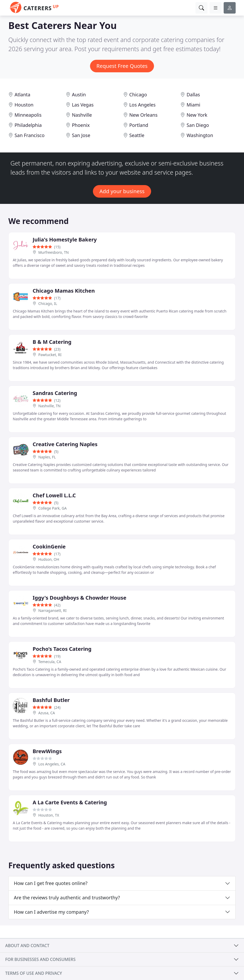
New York (197, 115)
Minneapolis (28, 115)
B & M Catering (52, 342)
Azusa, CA (47, 713)
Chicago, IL (48, 303)
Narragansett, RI (52, 610)
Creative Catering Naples (65, 444)
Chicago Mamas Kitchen (64, 291)
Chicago (138, 95)
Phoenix (81, 125)
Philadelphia (28, 125)
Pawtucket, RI (50, 355)
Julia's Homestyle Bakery (65, 240)
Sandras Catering (55, 393)
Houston (24, 105)
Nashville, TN (50, 406)
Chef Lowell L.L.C (54, 495)
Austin (79, 95)
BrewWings (47, 751)
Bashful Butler (51, 700)
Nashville (82, 115)
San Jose (81, 135)
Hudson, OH (49, 559)
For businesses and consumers (40, 959)
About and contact (27, 946)
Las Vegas (83, 105)
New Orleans (143, 115)
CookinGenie (49, 547)
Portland (139, 125)
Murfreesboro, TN (54, 252)
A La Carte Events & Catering (70, 802)
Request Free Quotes (122, 66)
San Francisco (30, 135)
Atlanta (22, 95)
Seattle (137, 135)
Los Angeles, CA (52, 764)
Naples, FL (47, 457)
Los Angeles (142, 105)
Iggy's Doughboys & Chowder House (79, 598)
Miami (194, 105)
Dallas (193, 95)
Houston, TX (49, 815)
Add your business (122, 191)
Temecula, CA (50, 662)
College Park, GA (53, 508)
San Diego (198, 125)
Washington (200, 135)
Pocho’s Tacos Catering (62, 649)
